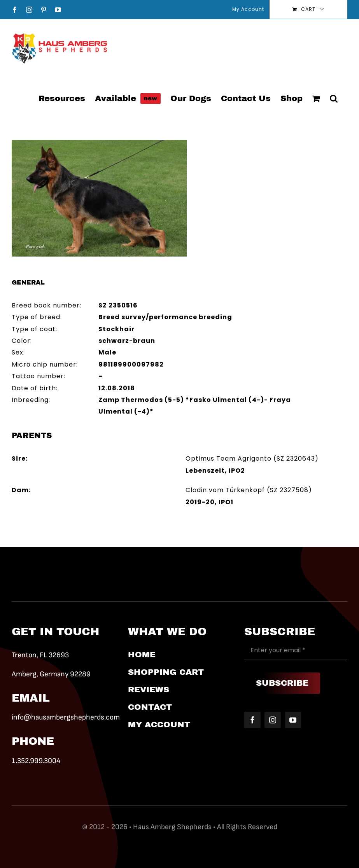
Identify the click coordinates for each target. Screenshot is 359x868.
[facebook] (252, 720)
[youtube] (293, 720)
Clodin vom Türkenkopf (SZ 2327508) (249, 490)
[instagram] (273, 720)
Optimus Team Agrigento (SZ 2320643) (252, 458)
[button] (334, 98)
